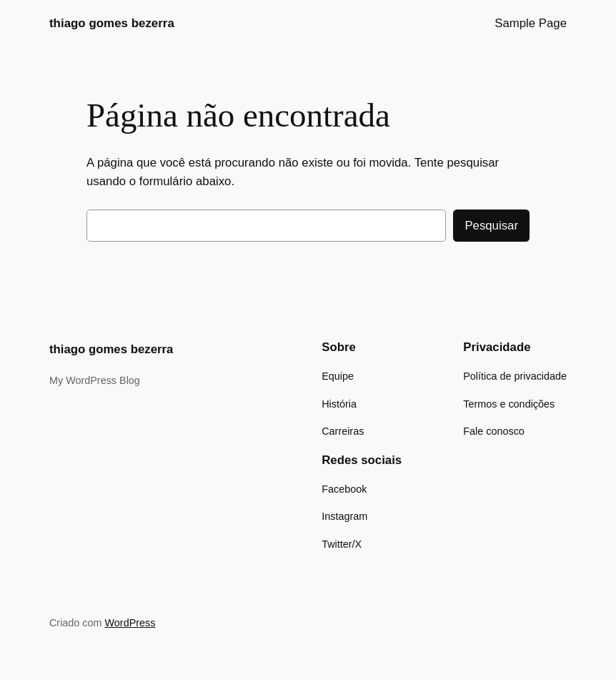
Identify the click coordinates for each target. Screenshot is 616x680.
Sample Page (531, 23)
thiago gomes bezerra (112, 23)
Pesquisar (491, 226)
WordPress (130, 623)
